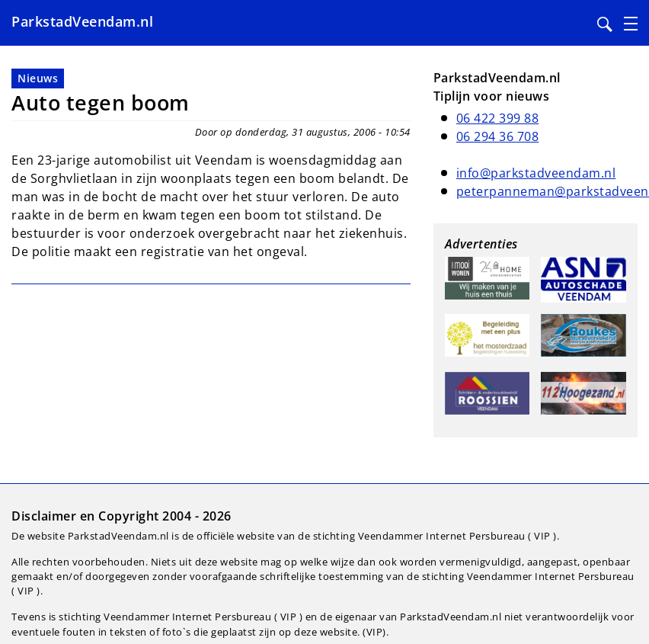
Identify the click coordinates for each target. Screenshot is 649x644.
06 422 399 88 (498, 118)
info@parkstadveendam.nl (536, 173)
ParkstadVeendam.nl (82, 21)
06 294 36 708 (498, 136)
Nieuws (38, 78)
